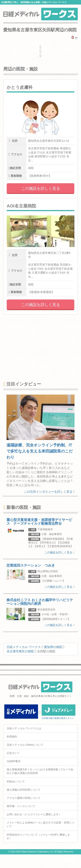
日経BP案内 (14, 761)
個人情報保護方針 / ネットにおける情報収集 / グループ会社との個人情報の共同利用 (40, 771)
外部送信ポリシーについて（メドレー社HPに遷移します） (38, 837)
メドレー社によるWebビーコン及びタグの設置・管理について (40, 824)
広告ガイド (13, 753)
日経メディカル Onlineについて (25, 745)
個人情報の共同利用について (24, 790)
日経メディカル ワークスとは (24, 728)
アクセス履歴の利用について (24, 798)
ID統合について (16, 782)
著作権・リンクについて (21, 806)
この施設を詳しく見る (41, 188)
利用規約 (12, 737)
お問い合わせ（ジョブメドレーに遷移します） (34, 814)
